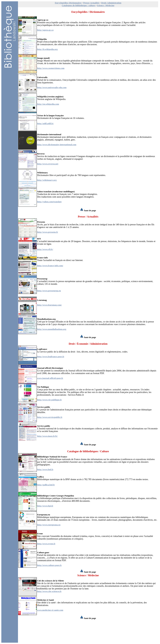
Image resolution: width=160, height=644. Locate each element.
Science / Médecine (106, 5)
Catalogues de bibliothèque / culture (79, 5)
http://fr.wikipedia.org (47, 49)
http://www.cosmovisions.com (51, 68)
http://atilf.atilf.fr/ (45, 123)
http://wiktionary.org (47, 180)
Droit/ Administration (111, 3)
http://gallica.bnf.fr (46, 485)
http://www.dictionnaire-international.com (57, 145)
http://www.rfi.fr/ (45, 249)
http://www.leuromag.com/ (49, 305)
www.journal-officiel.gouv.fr (50, 378)
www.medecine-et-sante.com (50, 610)
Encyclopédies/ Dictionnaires (68, 3)
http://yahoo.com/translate (49, 202)
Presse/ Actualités (91, 3)
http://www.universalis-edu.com (52, 87)
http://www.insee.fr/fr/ (47, 436)
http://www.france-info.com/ (50, 266)
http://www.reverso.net (48, 164)
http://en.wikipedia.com (48, 104)
